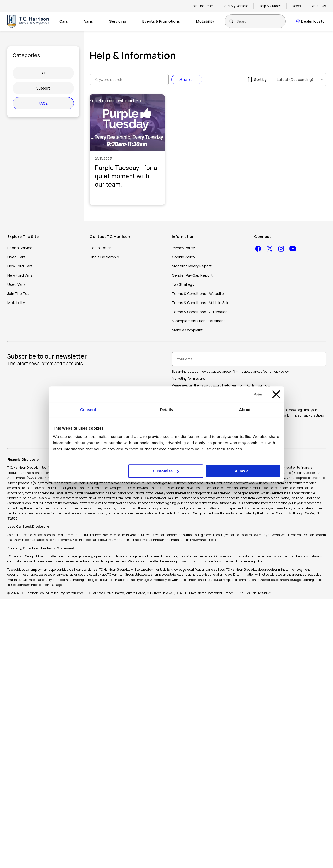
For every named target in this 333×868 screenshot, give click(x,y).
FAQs (43, 103)
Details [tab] (167, 410)
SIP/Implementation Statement (198, 321)
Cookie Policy (183, 257)
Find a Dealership (104, 257)
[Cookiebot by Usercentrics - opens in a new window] (240, 394)
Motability (205, 21)
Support (43, 88)
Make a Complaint (187, 330)
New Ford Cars (20, 266)
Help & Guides (270, 6)
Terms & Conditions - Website (198, 293)
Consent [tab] (88, 410)
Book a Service (20, 248)
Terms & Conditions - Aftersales (200, 312)
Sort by (256, 79)
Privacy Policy (183, 248)
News (296, 6)
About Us (319, 6)
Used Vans (16, 284)
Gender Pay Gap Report (192, 275)
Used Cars (16, 257)
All (43, 73)
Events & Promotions (161, 21)
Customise (166, 471)
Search (187, 79)
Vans (89, 21)
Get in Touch (101, 248)
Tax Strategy (183, 284)
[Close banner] (276, 394)
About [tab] (245, 410)
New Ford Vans (20, 275)
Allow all (243, 471)
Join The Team (202, 6)
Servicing (118, 21)
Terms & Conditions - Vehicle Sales (202, 303)
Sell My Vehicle (236, 6)
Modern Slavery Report (192, 266)
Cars (64, 21)
